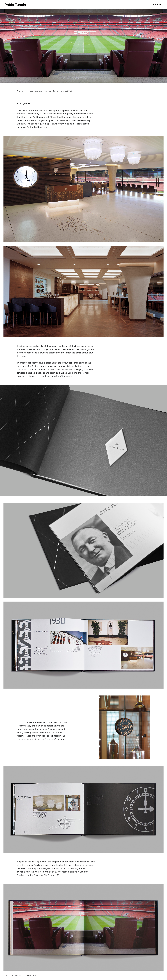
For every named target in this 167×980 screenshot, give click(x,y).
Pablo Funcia (15, 5)
